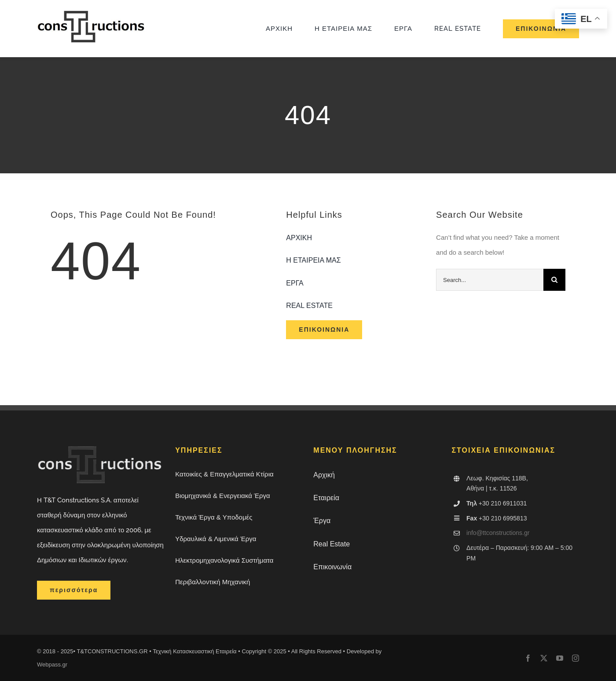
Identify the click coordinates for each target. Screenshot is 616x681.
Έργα (322, 521)
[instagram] (576, 658)
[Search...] (490, 280)
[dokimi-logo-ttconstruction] (92, 13)
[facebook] (528, 658)
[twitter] (544, 658)
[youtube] (560, 658)
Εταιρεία (326, 498)
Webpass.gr (52, 665)
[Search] (554, 280)
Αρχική (324, 475)
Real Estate (332, 544)
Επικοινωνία (332, 567)
